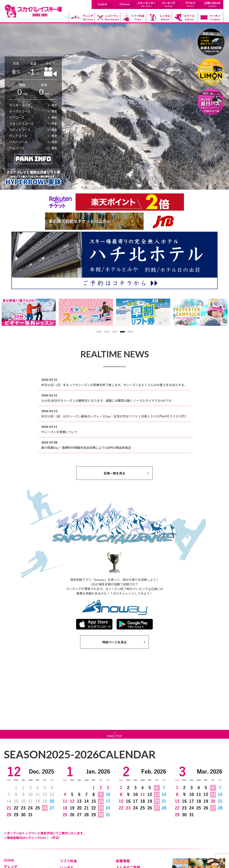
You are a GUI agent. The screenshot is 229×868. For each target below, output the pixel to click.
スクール (189, 18)
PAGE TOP (114, 669)
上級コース (13, 823)
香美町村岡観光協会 (131, 832)
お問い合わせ (212, 4)
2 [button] (107, 332)
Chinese (125, 4)
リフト (11, 807)
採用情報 (67, 841)
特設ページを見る (124, 642)
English (103, 4)
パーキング (168, 4)
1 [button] (99, 332)
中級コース (13, 817)
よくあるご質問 (128, 802)
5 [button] (130, 332)
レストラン (112, 18)
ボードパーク (15, 828)
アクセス (190, 4)
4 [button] (122, 332)
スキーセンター (146, 4)
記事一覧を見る (126, 473)
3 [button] (115, 332)
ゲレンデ (88, 18)
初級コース (13, 812)
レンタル (165, 18)
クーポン (215, 18)
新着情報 (123, 795)
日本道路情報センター (132, 848)
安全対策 (123, 808)
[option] (29, 312)
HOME (9, 795)
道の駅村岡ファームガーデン (136, 837)
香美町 (123, 842)
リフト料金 (138, 18)
